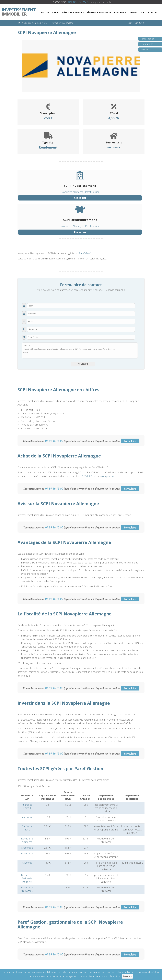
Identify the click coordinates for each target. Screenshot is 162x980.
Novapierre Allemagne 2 (27, 889)
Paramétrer (115, 976)
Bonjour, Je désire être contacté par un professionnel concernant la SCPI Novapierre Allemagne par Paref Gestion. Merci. (80, 350)
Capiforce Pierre (27, 828)
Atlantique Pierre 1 (27, 806)
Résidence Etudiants (99, 12)
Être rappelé (146, 45)
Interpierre (27, 817)
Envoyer (83, 364)
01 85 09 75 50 (89, 476)
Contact (153, 12)
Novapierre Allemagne (27, 840)
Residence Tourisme (126, 12)
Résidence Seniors (73, 12)
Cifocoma (27, 863)
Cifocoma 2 (27, 848)
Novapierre (27, 854)
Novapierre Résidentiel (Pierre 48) (27, 878)
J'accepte (127, 976)
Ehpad (56, 12)
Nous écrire (145, 50)
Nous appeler (146, 39)
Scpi (143, 12)
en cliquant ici (107, 476)
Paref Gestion (86, 253)
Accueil (45, 12)
